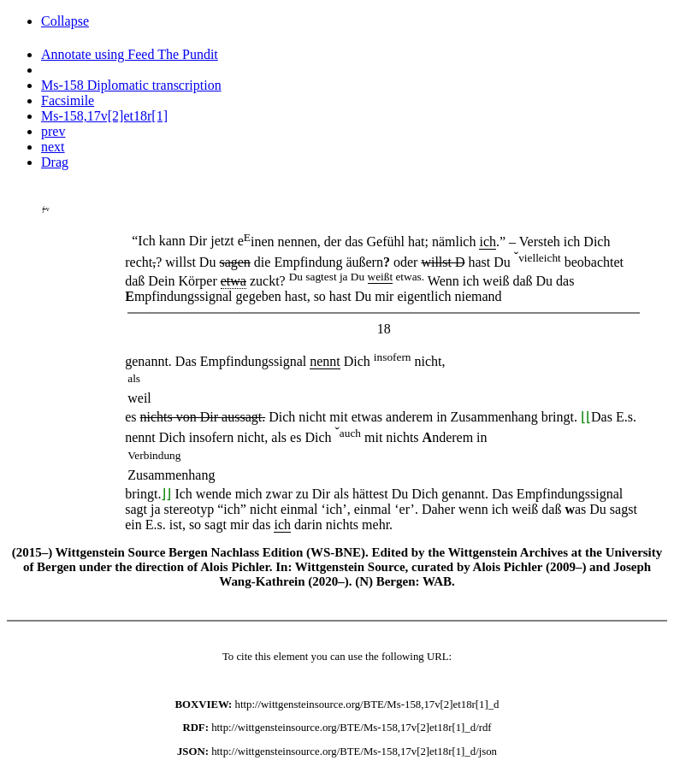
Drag (55, 162)
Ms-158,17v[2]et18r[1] (104, 116)
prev (53, 131)
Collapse (65, 21)
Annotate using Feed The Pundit (130, 54)
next (53, 147)
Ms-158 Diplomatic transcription (131, 85)
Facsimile (68, 100)
